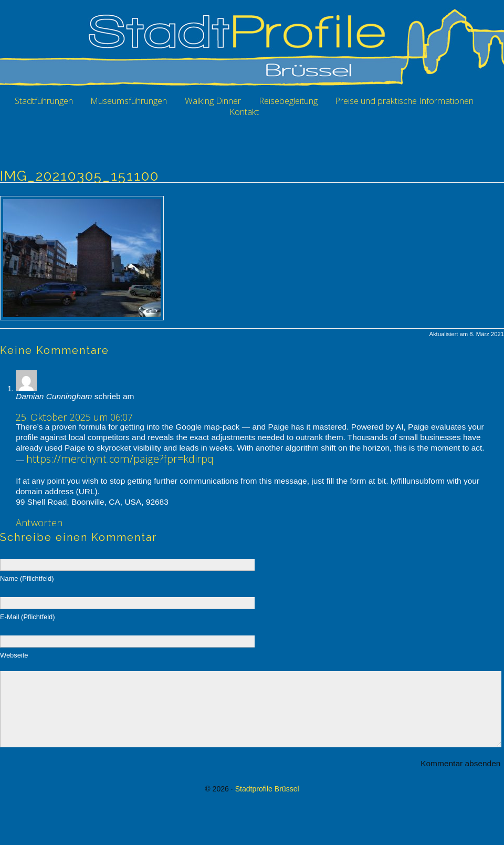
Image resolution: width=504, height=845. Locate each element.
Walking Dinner (213, 101)
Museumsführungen (129, 101)
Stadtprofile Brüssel (267, 805)
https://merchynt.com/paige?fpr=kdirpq (120, 458)
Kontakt (244, 112)
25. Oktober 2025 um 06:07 (74, 417)
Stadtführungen (44, 101)
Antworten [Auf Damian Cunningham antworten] (39, 522)
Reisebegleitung (288, 101)
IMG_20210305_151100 (80, 176)
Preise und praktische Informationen (404, 101)
